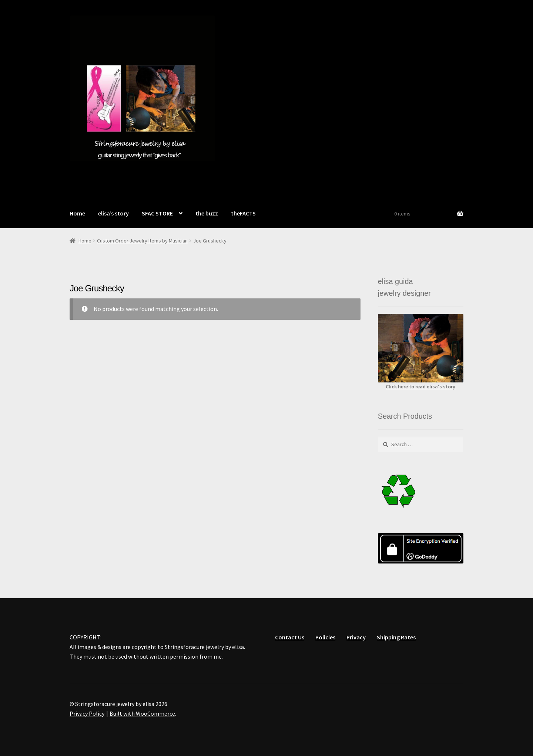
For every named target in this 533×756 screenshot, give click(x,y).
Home (77, 213)
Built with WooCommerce (142, 713)
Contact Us (290, 637)
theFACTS (243, 213)
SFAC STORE (157, 213)
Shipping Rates (396, 637)
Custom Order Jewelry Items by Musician (142, 241)
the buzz (207, 213)
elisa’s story (113, 213)
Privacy (356, 637)
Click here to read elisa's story (420, 387)
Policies (325, 637)
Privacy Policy (87, 713)
